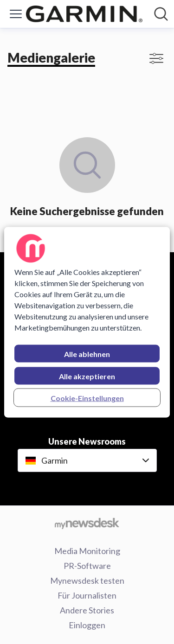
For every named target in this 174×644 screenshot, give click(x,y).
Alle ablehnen (87, 354)
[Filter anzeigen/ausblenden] (156, 58)
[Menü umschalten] (16, 14)
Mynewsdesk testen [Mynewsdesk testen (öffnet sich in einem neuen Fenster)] (87, 580)
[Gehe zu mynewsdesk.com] (87, 523)
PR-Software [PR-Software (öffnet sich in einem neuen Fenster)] (87, 566)
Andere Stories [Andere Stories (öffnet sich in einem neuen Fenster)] (87, 610)
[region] (87, 322)
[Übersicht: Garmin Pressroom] (84, 14)
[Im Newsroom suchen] (161, 14)
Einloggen (87, 625)
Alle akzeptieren (87, 376)
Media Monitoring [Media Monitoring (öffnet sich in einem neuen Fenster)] (87, 551)
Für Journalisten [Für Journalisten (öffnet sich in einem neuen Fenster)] (87, 595)
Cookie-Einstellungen (87, 398)
